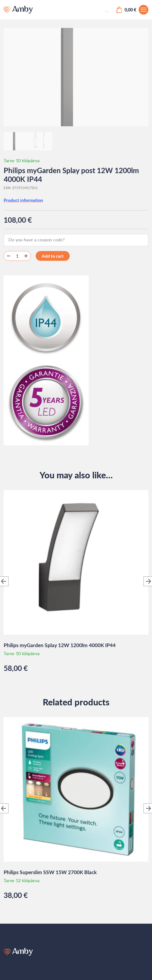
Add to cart (53, 256)
